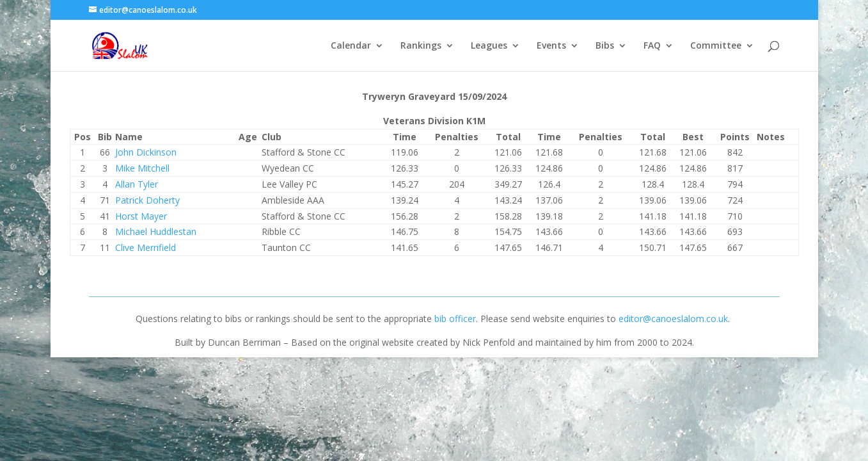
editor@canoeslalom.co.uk (673, 319)
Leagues (489, 46)
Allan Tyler (137, 184)
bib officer (455, 319)
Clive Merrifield (146, 247)
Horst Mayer (141, 216)
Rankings (421, 46)
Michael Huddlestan (156, 231)
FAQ (652, 46)
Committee (716, 46)
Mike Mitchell (142, 168)
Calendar (351, 46)
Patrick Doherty (147, 200)
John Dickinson (146, 152)
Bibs (605, 46)
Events (551, 46)
